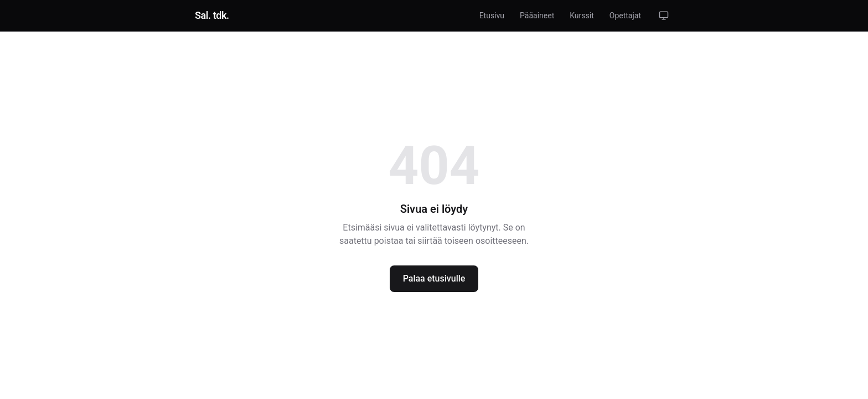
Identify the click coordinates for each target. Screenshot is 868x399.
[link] (212, 16)
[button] (664, 16)
